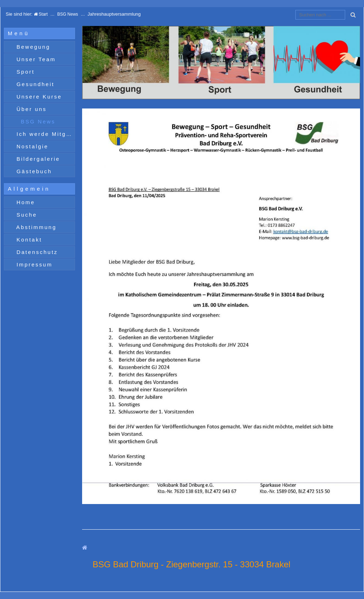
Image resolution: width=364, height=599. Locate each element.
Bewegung (32, 47)
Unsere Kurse (38, 97)
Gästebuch (33, 171)
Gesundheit (34, 84)
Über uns (30, 109)
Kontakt (28, 240)
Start (41, 14)
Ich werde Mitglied (44, 134)
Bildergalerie (37, 159)
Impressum (33, 264)
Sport (24, 72)
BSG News (68, 14)
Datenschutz (36, 252)
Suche (25, 215)
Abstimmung (35, 227)
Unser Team (35, 59)
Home (24, 202)
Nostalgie (31, 146)
